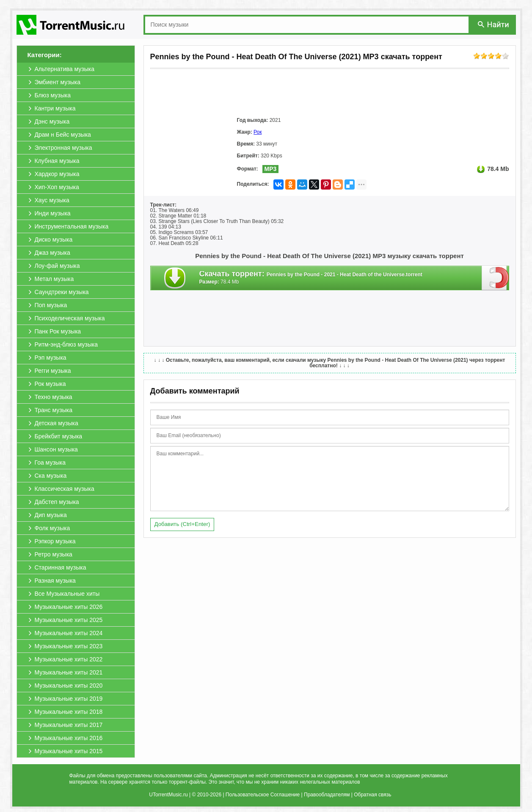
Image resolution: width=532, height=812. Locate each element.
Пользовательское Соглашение (263, 795)
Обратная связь (372, 795)
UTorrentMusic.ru (168, 795)
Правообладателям (327, 795)
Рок (258, 132)
